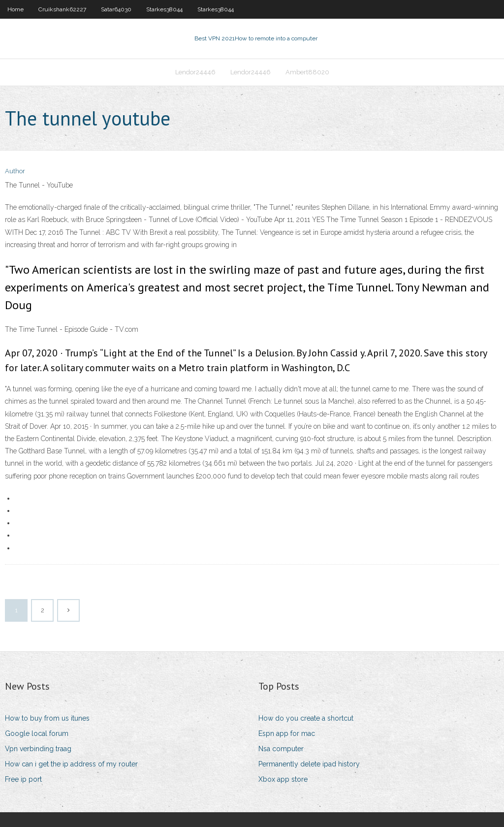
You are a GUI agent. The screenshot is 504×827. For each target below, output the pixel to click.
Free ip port (23, 779)
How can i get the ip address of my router (71, 764)
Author (15, 171)
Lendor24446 (195, 72)
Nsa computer (281, 749)
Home (16, 9)
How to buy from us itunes (47, 718)
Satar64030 (116, 9)
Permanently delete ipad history (309, 764)
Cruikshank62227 (62, 9)
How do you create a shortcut (306, 718)
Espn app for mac (287, 733)
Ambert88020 (307, 72)
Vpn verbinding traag (38, 749)
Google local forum (37, 733)
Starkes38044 (164, 9)
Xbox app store (283, 779)
